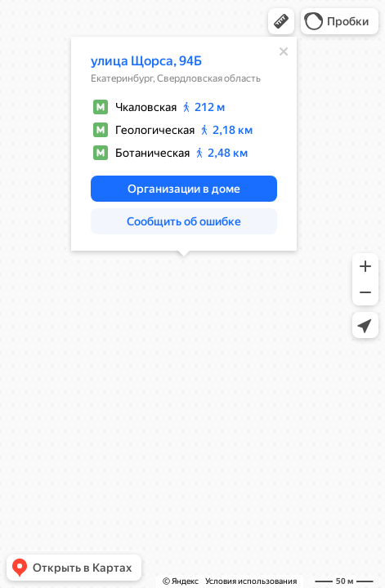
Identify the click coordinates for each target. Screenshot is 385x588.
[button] (281, 21)
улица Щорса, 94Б (146, 61)
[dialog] (184, 144)
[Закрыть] (284, 51)
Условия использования (251, 581)
